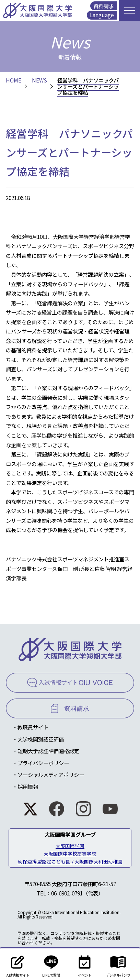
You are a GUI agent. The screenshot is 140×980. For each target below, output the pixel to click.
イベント (85, 964)
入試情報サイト (17, 964)
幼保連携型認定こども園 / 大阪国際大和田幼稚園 (70, 861)
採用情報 (28, 786)
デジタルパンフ (118, 964)
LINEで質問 (51, 964)
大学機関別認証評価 (41, 739)
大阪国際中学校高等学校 (70, 854)
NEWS (39, 80)
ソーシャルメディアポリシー (51, 774)
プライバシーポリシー (43, 763)
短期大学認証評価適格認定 (48, 751)
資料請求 (104, 6)
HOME (14, 80)
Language (102, 15)
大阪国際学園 (70, 846)
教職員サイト (33, 727)
